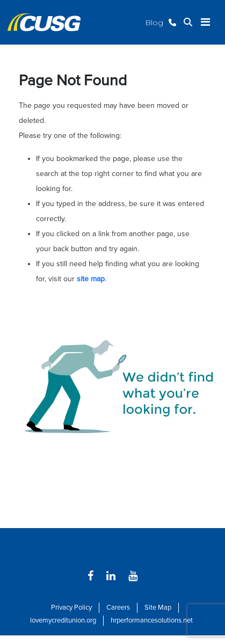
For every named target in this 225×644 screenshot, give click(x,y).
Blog (154, 23)
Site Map (158, 608)
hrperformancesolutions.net (152, 620)
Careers (118, 608)
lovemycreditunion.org (63, 620)
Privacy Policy (71, 608)
